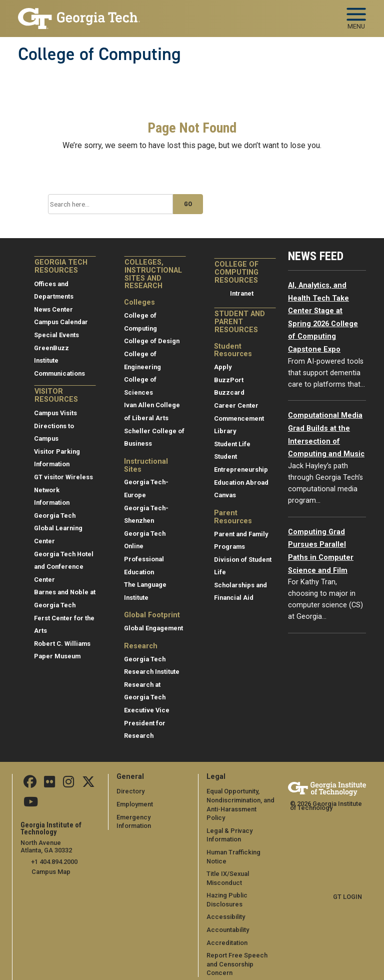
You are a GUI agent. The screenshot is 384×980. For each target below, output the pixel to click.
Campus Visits (55, 413)
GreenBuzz (51, 348)
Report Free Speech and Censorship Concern (237, 955)
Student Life (232, 444)
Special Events (56, 335)
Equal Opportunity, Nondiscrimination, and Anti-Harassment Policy (241, 800)
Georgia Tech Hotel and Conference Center (64, 567)
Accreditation (227, 934)
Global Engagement (153, 628)
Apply (223, 367)
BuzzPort (229, 380)
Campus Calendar (61, 322)
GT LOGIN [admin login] (347, 897)
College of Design (152, 341)
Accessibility (226, 908)
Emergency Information (151, 817)
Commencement (239, 418)
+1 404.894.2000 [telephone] (54, 862)
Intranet (242, 293)
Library (225, 431)
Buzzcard (229, 392)
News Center (53, 309)
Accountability (228, 921)
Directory (130, 791)
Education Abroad (241, 482)
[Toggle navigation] (356, 15)
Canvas (225, 495)
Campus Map (51, 871)
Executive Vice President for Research (147, 723)
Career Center (236, 405)
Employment (135, 804)
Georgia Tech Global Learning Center (58, 528)
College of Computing (99, 54)
